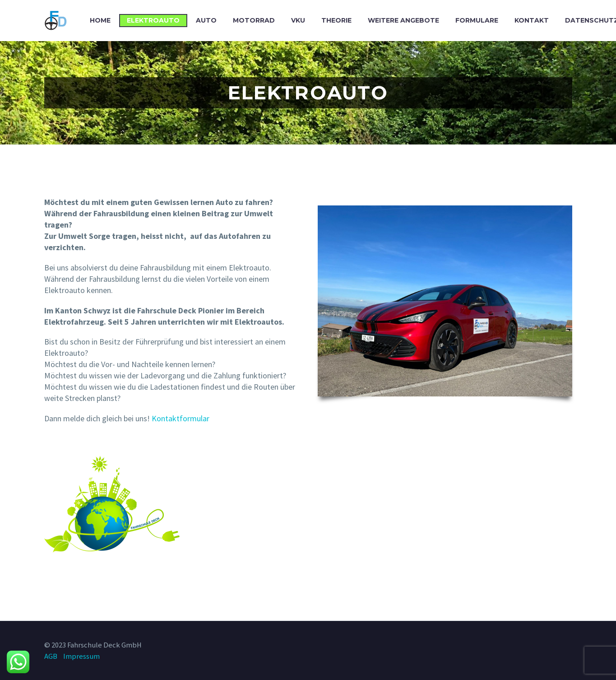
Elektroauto (153, 20)
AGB (51, 656)
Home (100, 20)
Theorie (336, 20)
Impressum (81, 656)
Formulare (477, 20)
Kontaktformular (181, 418)
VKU (298, 20)
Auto (206, 20)
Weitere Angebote (403, 20)
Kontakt (532, 20)
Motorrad (254, 20)
